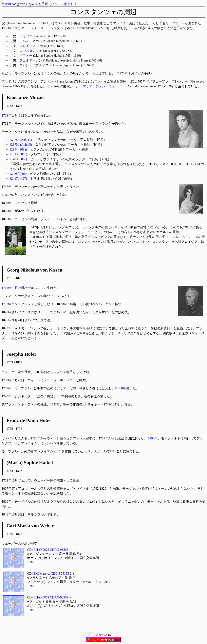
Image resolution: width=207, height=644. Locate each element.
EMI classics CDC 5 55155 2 (52, 573)
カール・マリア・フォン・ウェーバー (97, 86)
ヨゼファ (26, 36)
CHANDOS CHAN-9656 (50, 550)
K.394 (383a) (18, 149)
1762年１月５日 (13, 115)
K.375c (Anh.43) (21, 140)
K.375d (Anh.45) (21, 145)
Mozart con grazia (13, 4)
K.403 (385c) (18, 159)
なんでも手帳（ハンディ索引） (51, 4)
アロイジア (27, 46)
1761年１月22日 (13, 288)
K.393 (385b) (18, 154)
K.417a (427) (18, 179)
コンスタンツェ (31, 51)
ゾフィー (26, 56)
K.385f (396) (18, 174)
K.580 (119, 388)
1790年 (153, 438)
